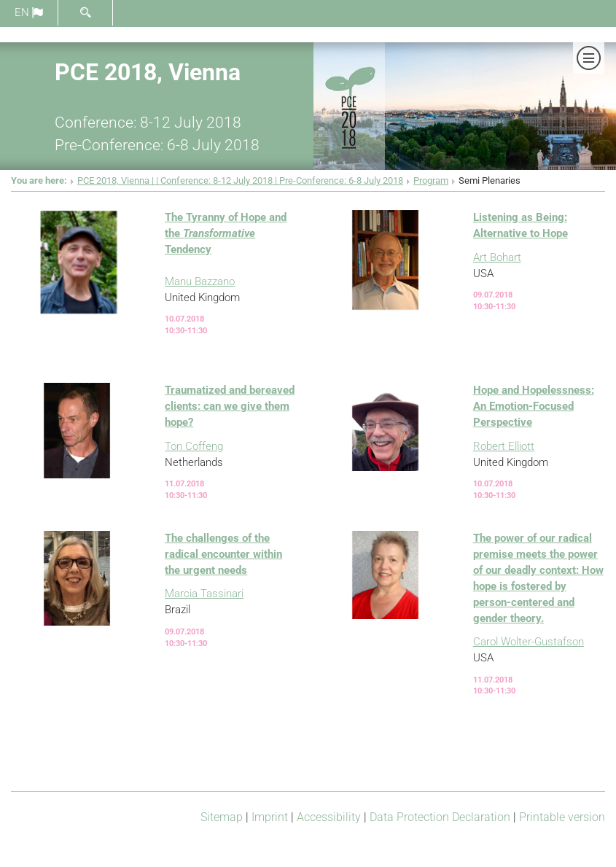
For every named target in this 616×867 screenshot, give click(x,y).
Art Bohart (497, 257)
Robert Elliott (504, 446)
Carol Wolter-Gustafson (529, 642)
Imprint (270, 817)
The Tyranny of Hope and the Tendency (226, 233)
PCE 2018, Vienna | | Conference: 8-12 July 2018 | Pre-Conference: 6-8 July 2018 (240, 180)
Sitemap (222, 817)
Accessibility (329, 817)
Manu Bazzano (200, 281)
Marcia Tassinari (204, 594)
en (29, 12)
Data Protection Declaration (440, 817)
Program (431, 180)
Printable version (562, 817)
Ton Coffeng (194, 446)
